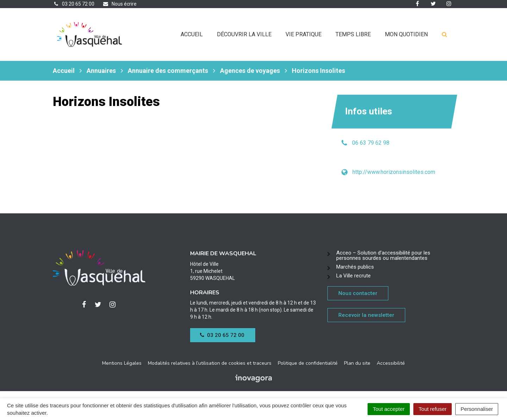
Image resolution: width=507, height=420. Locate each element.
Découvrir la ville (244, 34)
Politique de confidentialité (308, 363)
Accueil (192, 34)
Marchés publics (355, 267)
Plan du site (357, 363)
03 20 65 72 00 (222, 335)
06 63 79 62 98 (371, 143)
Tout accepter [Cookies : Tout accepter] (389, 409)
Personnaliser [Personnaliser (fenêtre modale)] (477, 409)
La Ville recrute (353, 276)
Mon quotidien (406, 34)
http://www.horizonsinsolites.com (394, 172)
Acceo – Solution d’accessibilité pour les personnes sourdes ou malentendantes (383, 255)
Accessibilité (391, 363)
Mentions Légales (122, 363)
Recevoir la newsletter (366, 315)
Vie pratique (303, 34)
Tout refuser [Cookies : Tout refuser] (433, 409)
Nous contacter (358, 293)
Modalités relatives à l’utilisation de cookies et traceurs (210, 363)
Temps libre (353, 34)
